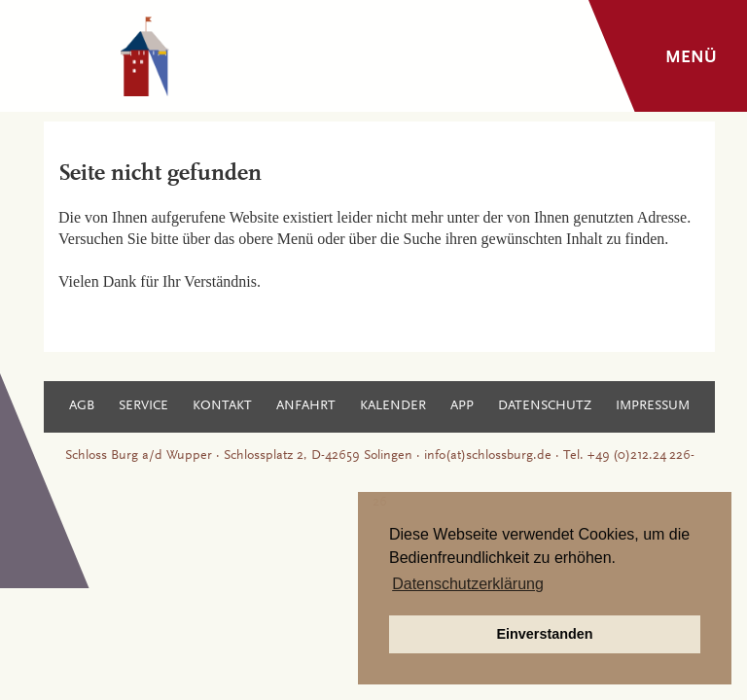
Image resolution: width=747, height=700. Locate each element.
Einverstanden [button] (544, 634)
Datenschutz (545, 406)
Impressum (653, 406)
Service (143, 406)
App (462, 406)
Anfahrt (306, 406)
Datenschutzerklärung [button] (468, 584)
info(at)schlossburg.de (488, 456)
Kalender (393, 406)
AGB (82, 406)
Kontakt (222, 406)
